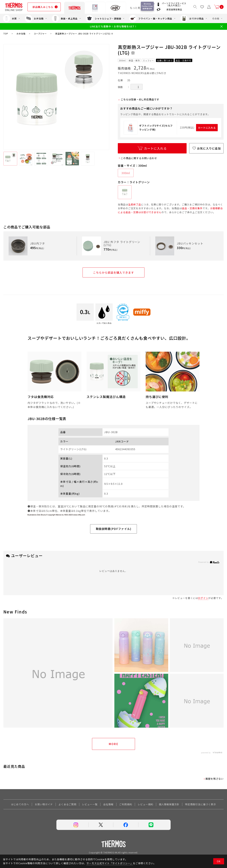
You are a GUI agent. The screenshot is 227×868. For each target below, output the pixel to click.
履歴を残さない (215, 779)
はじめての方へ (20, 804)
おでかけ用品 (192, 18)
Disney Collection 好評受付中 (148, 6)
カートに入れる (207, 128)
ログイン (203, 598)
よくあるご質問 (67, 804)
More (114, 744)
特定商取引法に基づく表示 (201, 804)
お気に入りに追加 (209, 148)
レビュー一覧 (90, 804)
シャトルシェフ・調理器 (104, 18)
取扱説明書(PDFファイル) (114, 529)
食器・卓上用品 (65, 18)
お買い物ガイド (44, 804)
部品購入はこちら (43, 7)
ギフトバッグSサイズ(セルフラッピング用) (156, 127)
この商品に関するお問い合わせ (139, 158)
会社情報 (108, 804)
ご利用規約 (126, 804)
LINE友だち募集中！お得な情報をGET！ (113, 26)
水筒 (10, 18)
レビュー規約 (145, 804)
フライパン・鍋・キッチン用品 (151, 18)
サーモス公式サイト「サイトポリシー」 (110, 863)
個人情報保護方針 (169, 804)
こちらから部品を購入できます (113, 272)
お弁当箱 (34, 18)
